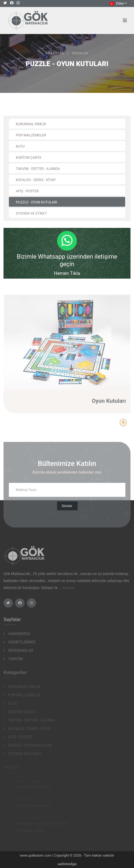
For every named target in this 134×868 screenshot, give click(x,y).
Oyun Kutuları (109, 403)
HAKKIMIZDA (19, 636)
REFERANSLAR (21, 652)
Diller (116, 3)
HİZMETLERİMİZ (22, 644)
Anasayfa (55, 53)
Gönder (67, 508)
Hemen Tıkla (67, 273)
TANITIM (15, 661)
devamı (69, 590)
